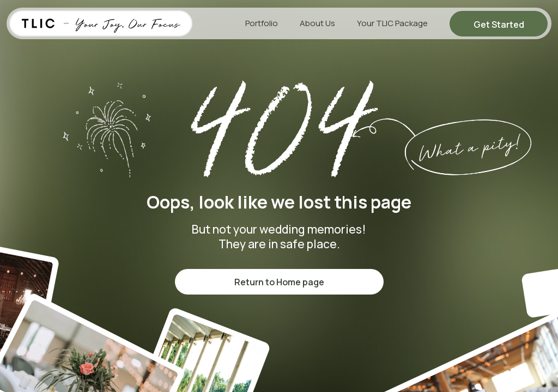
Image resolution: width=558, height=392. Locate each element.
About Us (317, 23)
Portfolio (262, 23)
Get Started (499, 24)
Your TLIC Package (392, 23)
